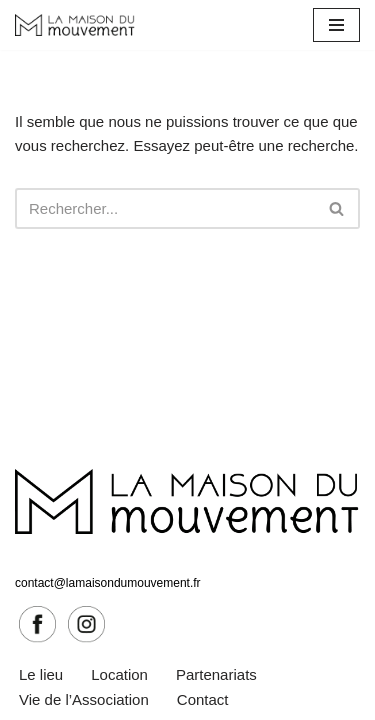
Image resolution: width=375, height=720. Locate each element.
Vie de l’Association (84, 699)
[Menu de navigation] (336, 25)
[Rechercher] (165, 208)
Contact (203, 699)
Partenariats (216, 674)
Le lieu (41, 674)
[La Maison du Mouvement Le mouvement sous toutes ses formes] (75, 25)
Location (119, 674)
